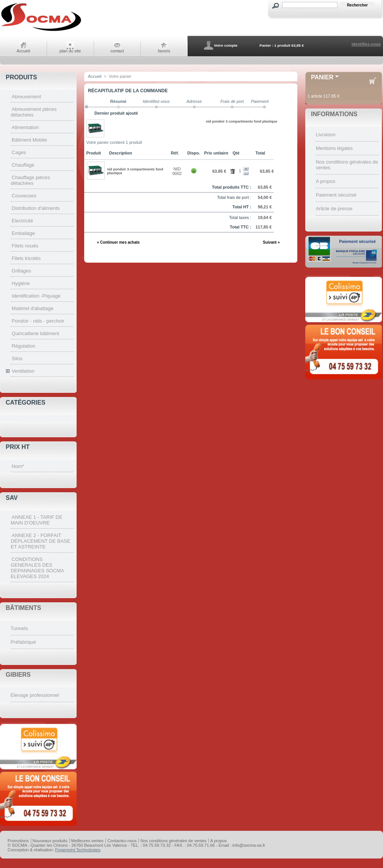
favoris (164, 51)
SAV (12, 498)
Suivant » (271, 242)
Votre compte (226, 45)
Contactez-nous (122, 841)
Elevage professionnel (35, 695)
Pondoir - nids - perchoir (38, 321)
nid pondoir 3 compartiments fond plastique (242, 121)
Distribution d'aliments (36, 208)
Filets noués (25, 246)
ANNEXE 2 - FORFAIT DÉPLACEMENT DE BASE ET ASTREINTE (40, 541)
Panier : (266, 45)
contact (117, 51)
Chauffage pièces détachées (30, 180)
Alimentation (25, 127)
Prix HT (18, 447)
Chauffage (23, 165)
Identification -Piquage (36, 296)
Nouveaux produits (50, 841)
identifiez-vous (366, 44)
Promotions (18, 841)
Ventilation (23, 371)
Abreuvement (26, 97)
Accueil (23, 51)
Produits (21, 77)
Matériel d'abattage (33, 308)
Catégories (26, 402)
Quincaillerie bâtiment (35, 333)
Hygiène (21, 283)
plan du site (70, 51)
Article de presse (334, 209)
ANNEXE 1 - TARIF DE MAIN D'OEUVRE (36, 520)
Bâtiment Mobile (29, 140)
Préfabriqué (23, 642)
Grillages (21, 271)
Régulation (24, 346)
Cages (19, 152)
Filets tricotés (26, 258)
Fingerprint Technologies (78, 850)
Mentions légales (334, 148)
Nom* (18, 466)
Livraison (326, 135)
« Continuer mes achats (119, 242)
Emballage (23, 233)
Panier (322, 77)
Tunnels (19, 628)
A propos (326, 181)
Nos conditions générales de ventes (173, 841)
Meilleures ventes (88, 841)
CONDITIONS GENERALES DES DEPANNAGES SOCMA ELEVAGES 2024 (37, 568)
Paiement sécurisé (336, 195)
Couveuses (24, 196)
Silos (17, 358)
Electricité (22, 221)
